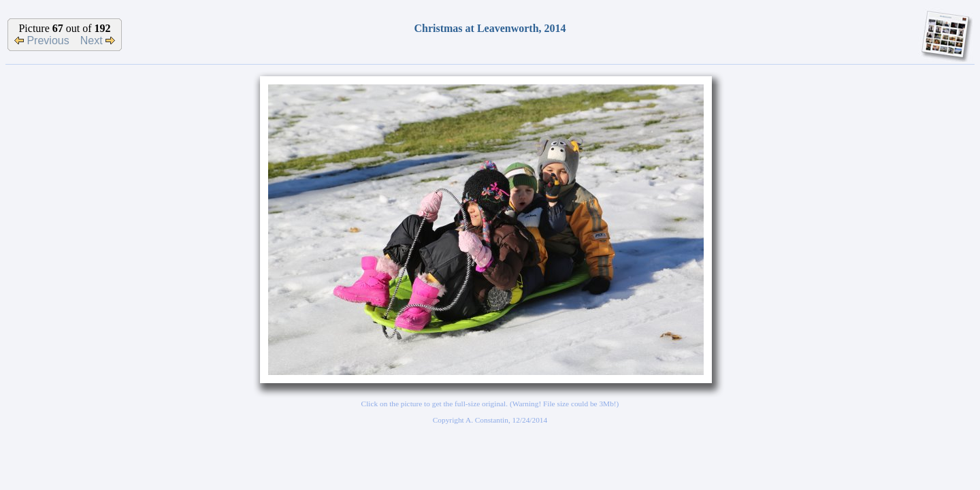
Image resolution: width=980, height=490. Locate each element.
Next (98, 40)
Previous (42, 40)
